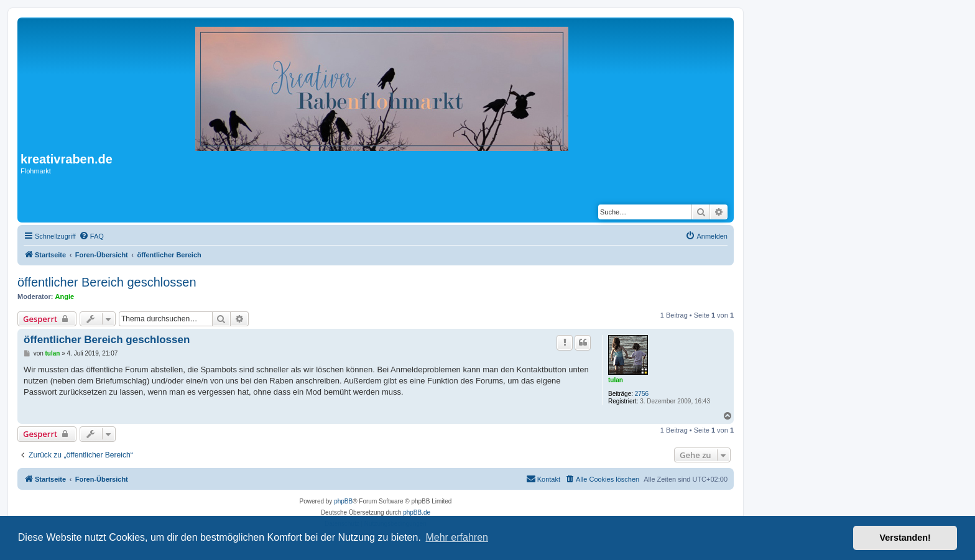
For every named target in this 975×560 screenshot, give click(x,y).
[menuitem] (91, 236)
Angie (65, 296)
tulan (616, 380)
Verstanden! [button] (905, 538)
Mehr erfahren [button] (457, 537)
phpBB (343, 501)
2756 (642, 394)
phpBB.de (417, 512)
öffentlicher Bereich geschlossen (107, 282)
